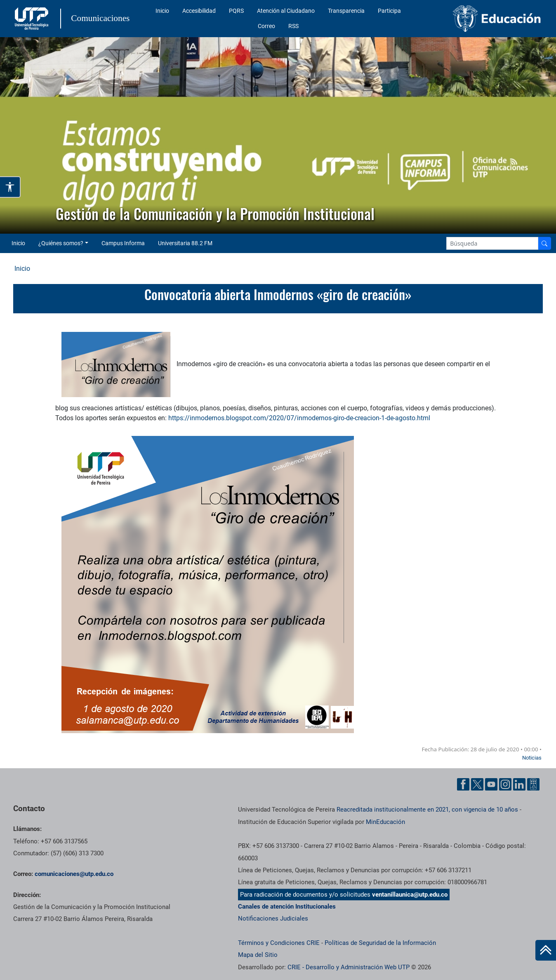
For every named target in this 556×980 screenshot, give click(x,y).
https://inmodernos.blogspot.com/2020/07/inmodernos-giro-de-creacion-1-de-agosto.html (299, 418)
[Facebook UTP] (463, 784)
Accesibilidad (199, 11)
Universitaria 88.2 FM (185, 243)
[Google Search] (492, 243)
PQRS (236, 11)
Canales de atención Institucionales (287, 907)
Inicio (162, 11)
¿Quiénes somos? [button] (61, 243)
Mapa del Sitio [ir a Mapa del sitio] (258, 955)
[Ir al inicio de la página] (546, 950)
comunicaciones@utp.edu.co (74, 874)
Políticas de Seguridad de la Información (380, 943)
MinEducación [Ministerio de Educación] (385, 822)
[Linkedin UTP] (519, 784)
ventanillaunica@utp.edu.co (410, 895)
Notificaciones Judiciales (273, 918)
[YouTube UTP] (491, 784)
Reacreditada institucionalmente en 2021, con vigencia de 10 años (427, 810)
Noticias (532, 758)
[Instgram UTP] (505, 784)
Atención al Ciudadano (286, 11)
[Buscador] (544, 243)
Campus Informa (123, 243)
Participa (389, 11)
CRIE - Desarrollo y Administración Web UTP (349, 967)
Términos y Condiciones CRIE (279, 943)
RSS (293, 26)
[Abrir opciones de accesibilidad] (10, 187)
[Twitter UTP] (477, 784)
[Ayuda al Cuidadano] (533, 784)
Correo (266, 26)
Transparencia (346, 11)
